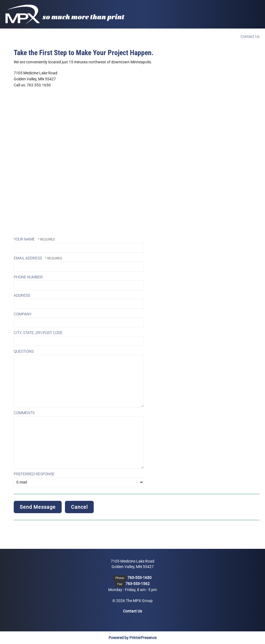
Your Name (25, 239)
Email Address (28, 258)
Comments (24, 413)
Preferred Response (34, 474)
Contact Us (250, 36)
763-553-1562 (138, 584)
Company (23, 314)
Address (22, 295)
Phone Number (28, 277)
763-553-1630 (139, 578)
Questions (24, 351)
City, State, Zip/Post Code (38, 333)
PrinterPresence (143, 638)
